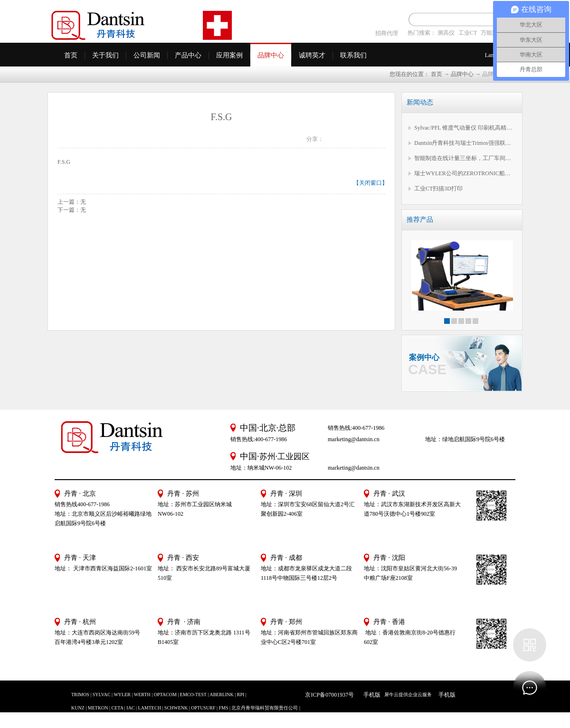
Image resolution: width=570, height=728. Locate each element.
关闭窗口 (370, 183)
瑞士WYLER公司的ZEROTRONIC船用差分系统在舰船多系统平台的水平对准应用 (465, 173)
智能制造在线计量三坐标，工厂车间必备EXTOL (465, 158)
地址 (370, 568)
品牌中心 (462, 74)
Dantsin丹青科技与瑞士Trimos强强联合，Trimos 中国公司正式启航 (465, 143)
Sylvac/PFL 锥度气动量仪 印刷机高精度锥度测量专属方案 (465, 128)
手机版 (370, 695)
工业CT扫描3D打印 (438, 189)
